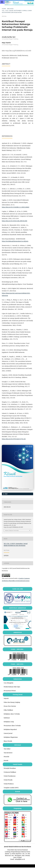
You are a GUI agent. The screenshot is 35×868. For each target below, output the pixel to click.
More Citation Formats (12, 530)
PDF (6, 494)
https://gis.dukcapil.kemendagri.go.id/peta (15, 241)
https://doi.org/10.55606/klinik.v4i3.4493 (18, 51)
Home (4, 9)
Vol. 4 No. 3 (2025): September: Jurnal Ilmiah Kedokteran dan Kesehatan (17, 11)
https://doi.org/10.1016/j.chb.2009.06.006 (15, 221)
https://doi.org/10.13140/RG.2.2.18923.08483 (16, 207)
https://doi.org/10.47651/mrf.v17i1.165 (14, 439)
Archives (10, 9)
